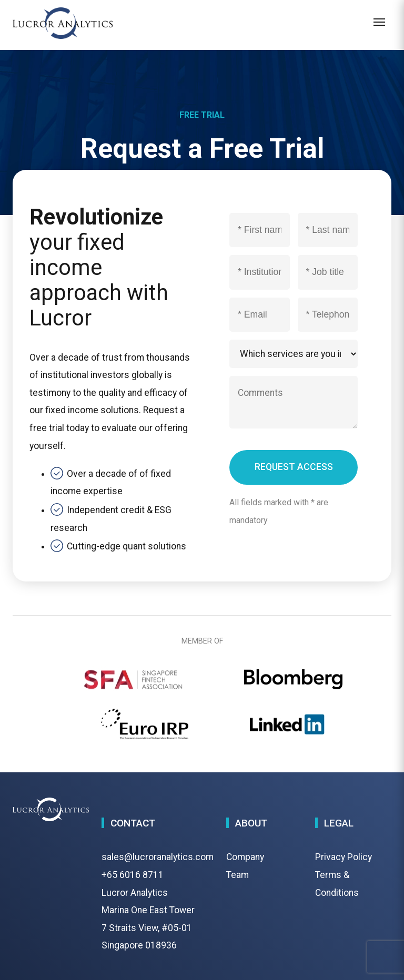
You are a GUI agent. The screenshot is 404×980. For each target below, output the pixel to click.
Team (238, 875)
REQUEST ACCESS (294, 467)
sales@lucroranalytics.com (158, 857)
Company (245, 857)
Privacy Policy (344, 857)
